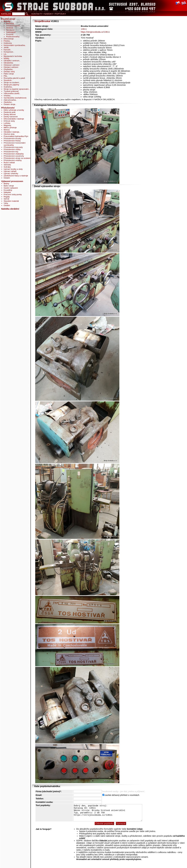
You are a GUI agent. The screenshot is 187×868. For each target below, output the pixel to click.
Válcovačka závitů (11, 93)
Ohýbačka (8, 69)
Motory (7, 130)
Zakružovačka (10, 100)
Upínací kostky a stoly (13, 169)
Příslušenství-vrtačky (13, 160)
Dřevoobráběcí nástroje (14, 119)
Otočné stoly (9, 134)
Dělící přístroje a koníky (14, 110)
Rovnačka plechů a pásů (14, 78)
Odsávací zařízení (11, 65)
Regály (7, 197)
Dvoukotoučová (13, 26)
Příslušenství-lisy (11, 152)
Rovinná (10, 34)
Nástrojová (11, 32)
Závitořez (8, 102)
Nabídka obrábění (10, 209)
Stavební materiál (11, 201)
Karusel (7, 50)
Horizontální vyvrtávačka (14, 45)
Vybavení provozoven (12, 181)
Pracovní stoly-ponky (13, 194)
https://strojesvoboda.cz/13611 (95, 32)
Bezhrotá (10, 23)
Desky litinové (10, 114)
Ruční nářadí (9, 163)
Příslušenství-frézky (12, 141)
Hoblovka (8, 43)
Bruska (7, 21)
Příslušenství (8, 108)
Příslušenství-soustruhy (14, 156)
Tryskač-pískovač (11, 91)
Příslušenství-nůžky (12, 149)
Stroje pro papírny (11, 85)
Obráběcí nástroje (11, 132)
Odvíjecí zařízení (11, 67)
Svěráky (7, 167)
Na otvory (10, 30)
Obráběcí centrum (11, 61)
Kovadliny (8, 190)
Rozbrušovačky (13, 37)
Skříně (7, 199)
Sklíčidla (7, 165)
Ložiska (7, 123)
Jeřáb (6, 47)
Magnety (7, 125)
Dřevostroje (9, 39)
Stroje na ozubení (11, 82)
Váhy (6, 203)
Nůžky (6, 58)
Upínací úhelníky (11, 173)
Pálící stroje (9, 74)
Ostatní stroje (9, 104)
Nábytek (7, 192)
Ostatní (7, 178)
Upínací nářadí (10, 171)
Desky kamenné (11, 117)
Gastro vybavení (11, 188)
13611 (84, 29)
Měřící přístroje (10, 128)
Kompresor (8, 52)
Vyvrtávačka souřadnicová (15, 98)
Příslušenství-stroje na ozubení (17, 158)
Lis (5, 54)
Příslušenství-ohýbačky (14, 154)
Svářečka (8, 87)
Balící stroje (9, 186)
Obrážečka (8, 63)
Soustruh (8, 80)
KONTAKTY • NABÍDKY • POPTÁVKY (49, 14)
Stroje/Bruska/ (42, 21)
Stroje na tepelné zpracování (16, 89)
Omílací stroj (9, 72)
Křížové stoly (9, 121)
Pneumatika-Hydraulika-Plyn (16, 136)
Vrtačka (7, 96)
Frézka (7, 41)
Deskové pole (10, 112)
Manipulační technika (13, 56)
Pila (5, 76)
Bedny (6, 184)
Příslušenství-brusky (12, 138)
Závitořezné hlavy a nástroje (16, 176)
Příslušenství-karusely (13, 147)
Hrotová (10, 28)
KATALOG (6, 14)
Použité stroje (8, 19)
